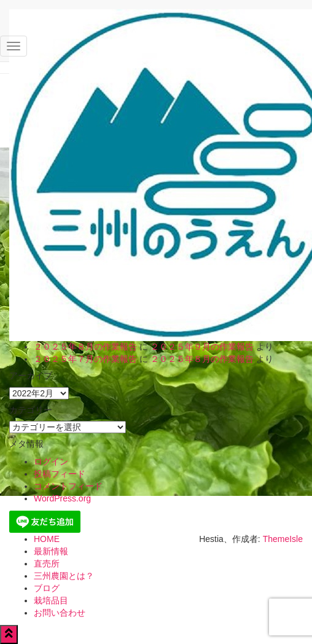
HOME (47, 539)
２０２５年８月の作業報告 (85, 347)
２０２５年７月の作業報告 (85, 359)
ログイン (51, 461)
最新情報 (51, 551)
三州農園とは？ (64, 576)
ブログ (47, 588)
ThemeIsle (283, 539)
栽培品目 (51, 600)
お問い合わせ (60, 613)
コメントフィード (68, 486)
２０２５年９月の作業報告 (202, 347)
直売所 (47, 563)
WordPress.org (62, 498)
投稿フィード (60, 474)
